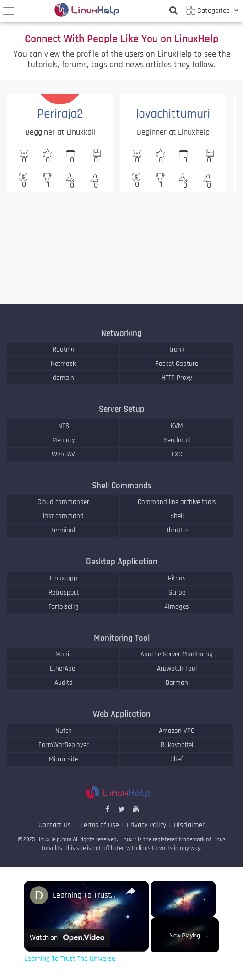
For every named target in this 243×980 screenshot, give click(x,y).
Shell (177, 516)
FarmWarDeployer (64, 745)
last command (63, 516)
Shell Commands (122, 486)
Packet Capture (177, 364)
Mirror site (63, 759)
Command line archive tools (177, 502)
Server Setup (122, 409)
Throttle (177, 530)
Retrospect (64, 593)
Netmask (63, 364)
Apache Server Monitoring (177, 654)
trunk (177, 349)
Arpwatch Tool (177, 669)
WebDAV (63, 454)
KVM (177, 426)
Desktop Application (122, 562)
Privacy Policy (146, 825)
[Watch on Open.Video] (67, 938)
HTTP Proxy (177, 378)
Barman (177, 683)
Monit (63, 654)
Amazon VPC (177, 731)
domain (63, 378)
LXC (177, 454)
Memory (64, 440)
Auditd (64, 683)
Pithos (177, 578)
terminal (63, 530)
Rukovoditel (177, 745)
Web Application (122, 714)
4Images (177, 607)
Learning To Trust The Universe (85, 895)
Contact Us (56, 825)
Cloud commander (63, 502)
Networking (121, 333)
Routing (64, 349)
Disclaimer (189, 825)
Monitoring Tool (122, 638)
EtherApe (63, 669)
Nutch (64, 731)
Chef (177, 759)
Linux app (64, 578)
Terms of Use (100, 825)
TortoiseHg (64, 607)
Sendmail (177, 440)
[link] (39, 895)
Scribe (177, 593)
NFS (64, 426)
